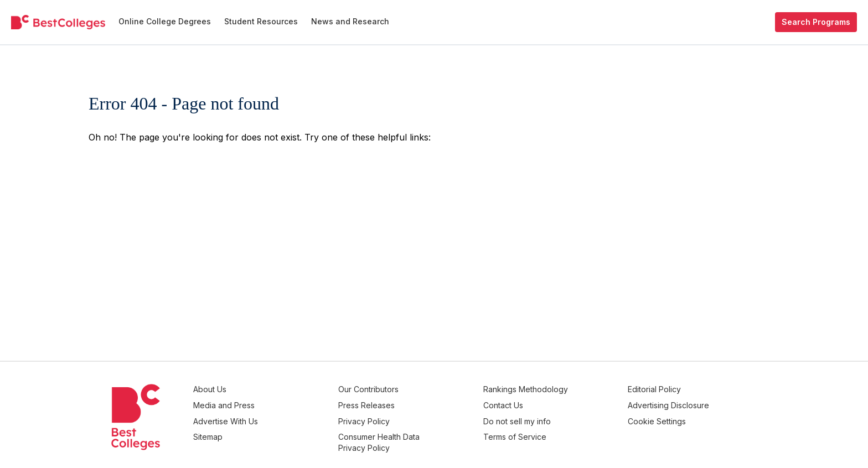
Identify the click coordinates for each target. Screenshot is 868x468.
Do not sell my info (545, 417)
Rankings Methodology (554, 389)
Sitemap (265, 431)
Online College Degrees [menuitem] (165, 21)
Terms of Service (543, 431)
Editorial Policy (669, 389)
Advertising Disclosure (683, 403)
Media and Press (281, 403)
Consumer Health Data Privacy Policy (422, 436)
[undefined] (58, 22)
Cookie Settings (671, 417)
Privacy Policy (407, 417)
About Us (267, 389)
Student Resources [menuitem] (261, 21)
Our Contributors (411, 389)
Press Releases (409, 403)
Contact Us (531, 403)
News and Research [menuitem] (350, 21)
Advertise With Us (283, 417)
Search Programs (816, 22)
